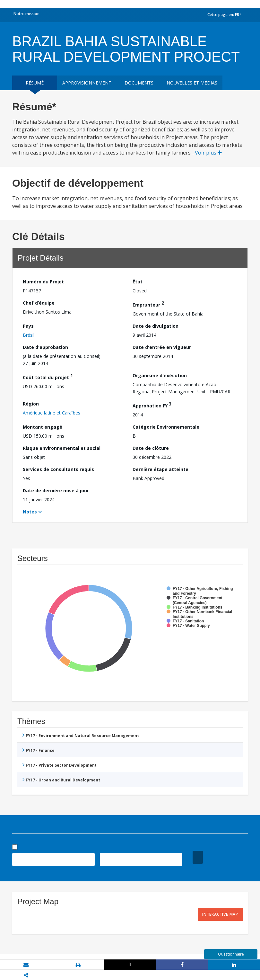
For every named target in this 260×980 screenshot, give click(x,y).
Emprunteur (148, 304)
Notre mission (26, 14)
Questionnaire (231, 954)
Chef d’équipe (39, 303)
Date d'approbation (45, 347)
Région (31, 404)
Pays (28, 326)
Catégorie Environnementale (166, 427)
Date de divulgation (156, 326)
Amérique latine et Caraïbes (52, 413)
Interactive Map (220, 914)
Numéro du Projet (43, 282)
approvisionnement (87, 83)
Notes (30, 512)
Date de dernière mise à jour (56, 490)
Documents (139, 83)
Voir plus (208, 153)
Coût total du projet (48, 376)
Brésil (29, 335)
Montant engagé (43, 427)
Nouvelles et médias (192, 83)
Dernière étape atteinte (160, 469)
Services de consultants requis (58, 469)
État (138, 282)
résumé (35, 83)
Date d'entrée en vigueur (162, 347)
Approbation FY (152, 405)
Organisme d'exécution (160, 375)
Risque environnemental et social (62, 448)
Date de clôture (151, 448)
